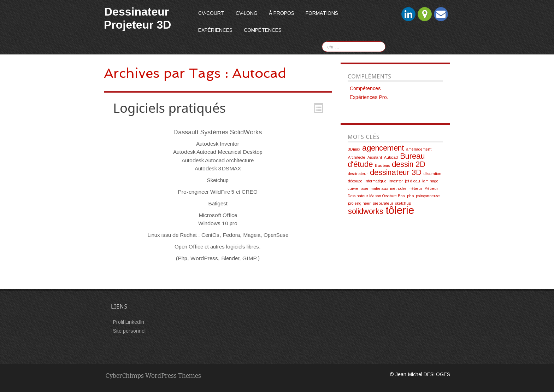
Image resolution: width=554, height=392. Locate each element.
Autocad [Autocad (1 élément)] (391, 157)
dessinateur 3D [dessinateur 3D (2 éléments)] (396, 172)
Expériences (215, 30)
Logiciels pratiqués (169, 108)
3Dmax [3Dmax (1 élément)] (354, 149)
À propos (282, 13)
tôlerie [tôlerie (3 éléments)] (400, 210)
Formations (322, 13)
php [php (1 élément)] (410, 196)
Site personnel (129, 331)
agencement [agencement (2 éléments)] (383, 148)
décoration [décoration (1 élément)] (432, 174)
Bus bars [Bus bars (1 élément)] (382, 165)
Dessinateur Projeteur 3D (137, 18)
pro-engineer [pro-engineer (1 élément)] (359, 203)
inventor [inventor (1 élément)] (396, 181)
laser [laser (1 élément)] (364, 188)
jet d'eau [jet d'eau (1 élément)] (412, 181)
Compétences (263, 30)
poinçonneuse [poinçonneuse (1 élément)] (428, 196)
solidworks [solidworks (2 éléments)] (366, 211)
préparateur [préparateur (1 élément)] (383, 203)
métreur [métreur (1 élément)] (415, 188)
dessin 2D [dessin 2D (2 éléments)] (409, 164)
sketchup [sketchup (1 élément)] (403, 203)
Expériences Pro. (369, 97)
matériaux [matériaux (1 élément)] (379, 188)
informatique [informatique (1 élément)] (376, 181)
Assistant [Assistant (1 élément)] (375, 157)
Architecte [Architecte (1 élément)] (357, 157)
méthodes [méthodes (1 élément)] (398, 188)
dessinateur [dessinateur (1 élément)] (358, 174)
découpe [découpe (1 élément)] (355, 181)
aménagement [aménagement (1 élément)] (419, 149)
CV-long (247, 13)
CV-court (211, 13)
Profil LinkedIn (129, 322)
